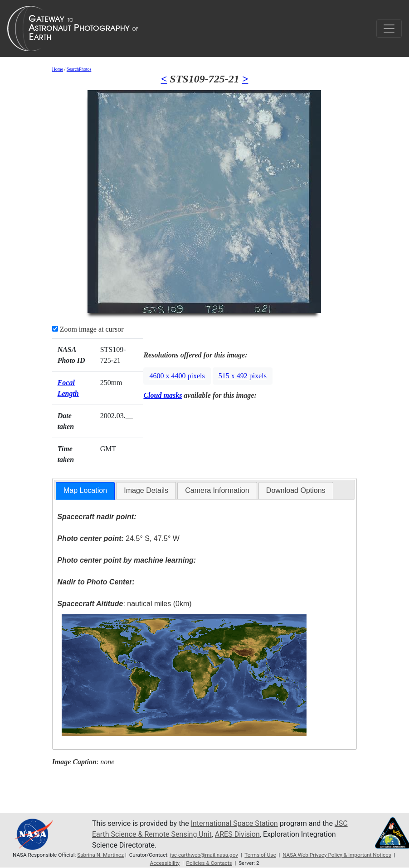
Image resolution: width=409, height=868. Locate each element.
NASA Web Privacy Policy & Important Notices (337, 855)
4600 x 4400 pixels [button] (177, 376)
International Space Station (234, 823)
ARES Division (237, 834)
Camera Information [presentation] (217, 490)
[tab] (85, 491)
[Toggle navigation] (389, 29)
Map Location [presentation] (85, 490)
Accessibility (165, 863)
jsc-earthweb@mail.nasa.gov (204, 855)
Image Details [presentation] (146, 490)
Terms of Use (260, 855)
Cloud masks (163, 395)
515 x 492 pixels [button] (243, 376)
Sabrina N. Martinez (100, 855)
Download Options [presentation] (296, 490)
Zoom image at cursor (88, 329)
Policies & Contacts (209, 863)
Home (58, 69)
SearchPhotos (79, 69)
